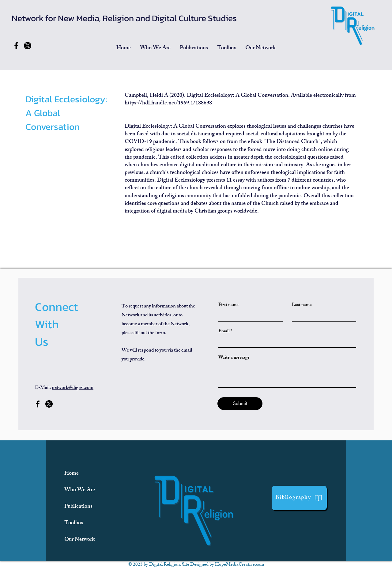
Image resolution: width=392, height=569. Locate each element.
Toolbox (74, 523)
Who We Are (80, 490)
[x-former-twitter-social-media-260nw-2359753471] (28, 46)
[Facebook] (16, 46)
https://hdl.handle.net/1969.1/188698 (168, 104)
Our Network (79, 540)
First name (228, 305)
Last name (302, 305)
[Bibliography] (299, 498)
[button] (194, 48)
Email (224, 332)
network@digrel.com (73, 388)
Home (72, 474)
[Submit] (240, 404)
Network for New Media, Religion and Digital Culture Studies (124, 18)
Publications (78, 507)
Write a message (234, 358)
